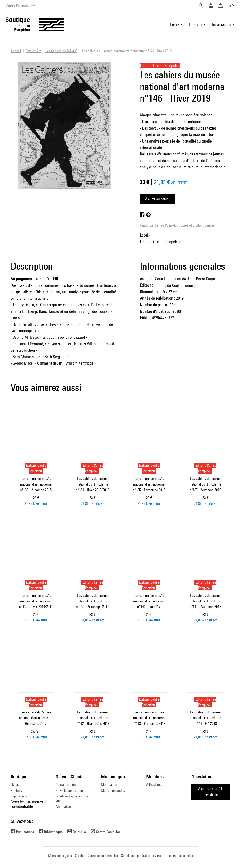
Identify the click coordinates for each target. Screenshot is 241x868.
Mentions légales (60, 856)
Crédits (80, 856)
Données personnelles (103, 856)
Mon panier (109, 785)
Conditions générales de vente (72, 798)
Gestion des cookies (179, 856)
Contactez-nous (66, 785)
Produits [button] (196, 24)
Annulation (63, 806)
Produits (16, 790)
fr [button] (230, 5)
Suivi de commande (69, 790)
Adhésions (153, 785)
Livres (15, 785)
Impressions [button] (222, 24)
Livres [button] (175, 24)
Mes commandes (113, 790)
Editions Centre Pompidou (160, 242)
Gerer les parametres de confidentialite (29, 804)
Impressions (19, 796)
